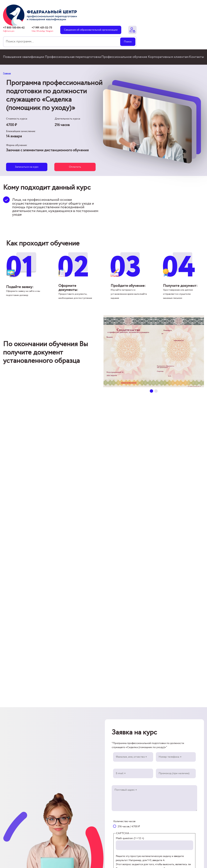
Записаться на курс (27, 167)
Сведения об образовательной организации (91, 30)
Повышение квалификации (24, 57)
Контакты (197, 57)
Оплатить (75, 167)
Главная (7, 73)
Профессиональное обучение (124, 57)
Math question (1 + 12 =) (130, 838)
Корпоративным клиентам (168, 57)
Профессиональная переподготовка (73, 57)
